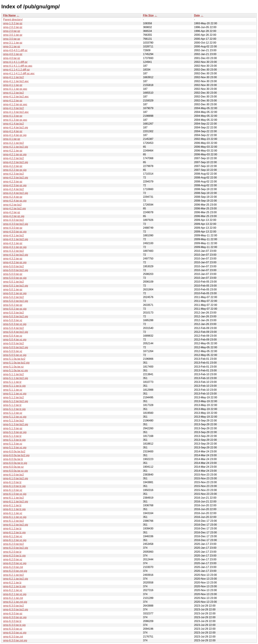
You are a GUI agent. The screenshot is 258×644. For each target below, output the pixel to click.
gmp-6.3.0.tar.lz (12, 621)
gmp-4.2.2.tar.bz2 (14, 158)
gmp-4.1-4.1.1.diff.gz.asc (18, 66)
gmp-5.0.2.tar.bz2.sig (16, 301)
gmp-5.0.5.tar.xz (13, 351)
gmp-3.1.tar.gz (12, 46)
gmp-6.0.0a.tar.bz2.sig (16, 455)
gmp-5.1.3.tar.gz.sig (15, 432)
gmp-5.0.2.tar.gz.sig (15, 309)
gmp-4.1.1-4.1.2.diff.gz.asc (19, 73)
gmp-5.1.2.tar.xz (13, 413)
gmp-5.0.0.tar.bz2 (14, 266)
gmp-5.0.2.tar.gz (13, 305)
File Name (9, 15)
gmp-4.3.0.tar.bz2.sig (16, 224)
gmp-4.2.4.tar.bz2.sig (16, 193)
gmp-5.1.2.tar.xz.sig (15, 417)
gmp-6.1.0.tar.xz (13, 490)
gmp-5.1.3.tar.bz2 (14, 421)
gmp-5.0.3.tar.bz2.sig (16, 316)
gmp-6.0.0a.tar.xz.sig (16, 471)
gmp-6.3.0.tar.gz (13, 613)
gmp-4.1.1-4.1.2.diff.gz (16, 70)
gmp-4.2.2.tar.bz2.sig (16, 162)
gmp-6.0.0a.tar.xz (13, 467)
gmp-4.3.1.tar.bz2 (14, 235)
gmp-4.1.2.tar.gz (13, 101)
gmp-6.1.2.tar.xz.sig (15, 540)
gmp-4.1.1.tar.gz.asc (15, 89)
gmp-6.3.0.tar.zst (13, 637)
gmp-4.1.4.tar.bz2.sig (16, 127)
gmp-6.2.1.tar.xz (13, 590)
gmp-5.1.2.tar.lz (12, 405)
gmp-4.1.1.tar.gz (13, 85)
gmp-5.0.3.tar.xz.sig (15, 324)
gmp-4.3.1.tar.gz (13, 243)
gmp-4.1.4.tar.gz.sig (15, 135)
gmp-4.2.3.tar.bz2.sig (16, 178)
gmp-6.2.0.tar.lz (12, 552)
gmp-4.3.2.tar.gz (13, 259)
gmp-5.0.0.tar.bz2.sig (16, 270)
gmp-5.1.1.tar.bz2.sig (16, 378)
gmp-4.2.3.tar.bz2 (14, 174)
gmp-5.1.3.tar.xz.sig (15, 447)
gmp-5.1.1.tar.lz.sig (14, 386)
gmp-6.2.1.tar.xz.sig (15, 594)
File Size (148, 15)
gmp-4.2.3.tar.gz (13, 182)
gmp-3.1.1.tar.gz (13, 43)
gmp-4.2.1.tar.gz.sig (15, 154)
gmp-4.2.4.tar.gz (13, 197)
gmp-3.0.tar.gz (12, 39)
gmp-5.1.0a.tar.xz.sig (16, 370)
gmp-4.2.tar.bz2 (12, 205)
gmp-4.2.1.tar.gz (13, 151)
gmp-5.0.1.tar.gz (13, 289)
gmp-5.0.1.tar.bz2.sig (16, 286)
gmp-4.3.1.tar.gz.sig (15, 247)
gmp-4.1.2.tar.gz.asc (15, 104)
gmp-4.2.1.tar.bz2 (14, 143)
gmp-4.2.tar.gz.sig (14, 216)
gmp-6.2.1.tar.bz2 (14, 575)
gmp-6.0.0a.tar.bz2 (14, 451)
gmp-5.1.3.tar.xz (13, 444)
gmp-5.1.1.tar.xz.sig (15, 394)
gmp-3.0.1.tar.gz (13, 35)
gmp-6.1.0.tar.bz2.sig (16, 478)
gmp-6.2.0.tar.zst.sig (15, 571)
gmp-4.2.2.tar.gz (13, 166)
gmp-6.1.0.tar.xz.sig (15, 494)
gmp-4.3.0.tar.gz (13, 228)
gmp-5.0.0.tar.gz (13, 274)
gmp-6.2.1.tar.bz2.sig (16, 579)
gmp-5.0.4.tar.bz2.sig (16, 332)
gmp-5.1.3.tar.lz (12, 436)
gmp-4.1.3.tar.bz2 (14, 108)
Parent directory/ (13, 20)
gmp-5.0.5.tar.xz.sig (15, 355)
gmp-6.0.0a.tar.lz (13, 459)
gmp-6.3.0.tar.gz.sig (15, 617)
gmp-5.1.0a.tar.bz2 (14, 359)
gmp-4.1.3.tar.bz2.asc (16, 112)
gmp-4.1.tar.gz (12, 139)
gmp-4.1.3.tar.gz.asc (15, 120)
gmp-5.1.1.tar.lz (12, 382)
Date (197, 15)
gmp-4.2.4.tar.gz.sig (15, 201)
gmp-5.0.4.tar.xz (13, 336)
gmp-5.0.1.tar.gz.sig (15, 293)
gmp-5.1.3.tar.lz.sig (14, 440)
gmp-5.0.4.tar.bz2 (14, 328)
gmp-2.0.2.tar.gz (13, 27)
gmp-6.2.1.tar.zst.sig (15, 602)
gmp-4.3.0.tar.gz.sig (15, 232)
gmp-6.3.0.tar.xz (13, 629)
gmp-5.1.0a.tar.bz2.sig (16, 363)
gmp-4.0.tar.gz (12, 58)
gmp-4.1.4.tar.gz (13, 131)
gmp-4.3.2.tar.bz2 (14, 251)
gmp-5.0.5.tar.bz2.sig (16, 347)
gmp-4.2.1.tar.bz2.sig (16, 147)
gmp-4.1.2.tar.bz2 (14, 93)
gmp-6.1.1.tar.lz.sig (14, 509)
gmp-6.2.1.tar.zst (13, 598)
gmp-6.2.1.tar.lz (12, 583)
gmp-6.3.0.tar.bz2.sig (16, 609)
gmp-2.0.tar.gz (12, 31)
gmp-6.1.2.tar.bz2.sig (16, 525)
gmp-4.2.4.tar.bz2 (14, 189)
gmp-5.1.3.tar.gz (13, 428)
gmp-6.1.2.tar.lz (12, 528)
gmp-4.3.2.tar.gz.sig (15, 262)
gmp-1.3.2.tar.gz (13, 23)
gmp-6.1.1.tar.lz (12, 505)
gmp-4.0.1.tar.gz (13, 54)
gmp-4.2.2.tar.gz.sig (15, 170)
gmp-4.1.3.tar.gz (13, 116)
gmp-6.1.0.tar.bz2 (14, 475)
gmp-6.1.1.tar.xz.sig (15, 517)
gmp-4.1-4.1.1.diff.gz (15, 62)
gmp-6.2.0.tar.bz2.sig (16, 548)
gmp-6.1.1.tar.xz (13, 513)
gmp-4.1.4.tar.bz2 (14, 124)
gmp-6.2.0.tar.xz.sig (15, 563)
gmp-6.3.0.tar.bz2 (14, 606)
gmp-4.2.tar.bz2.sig (14, 208)
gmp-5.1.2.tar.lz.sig (14, 409)
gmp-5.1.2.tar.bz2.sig (16, 401)
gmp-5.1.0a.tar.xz (13, 367)
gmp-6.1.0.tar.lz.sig (14, 486)
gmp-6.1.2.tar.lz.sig (14, 532)
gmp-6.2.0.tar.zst (13, 567)
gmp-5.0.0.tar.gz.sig (15, 278)
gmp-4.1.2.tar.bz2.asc (16, 97)
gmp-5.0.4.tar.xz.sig (15, 340)
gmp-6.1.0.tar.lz (12, 482)
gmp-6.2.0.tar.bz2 (14, 544)
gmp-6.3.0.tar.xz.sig (15, 633)
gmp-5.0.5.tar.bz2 (14, 343)
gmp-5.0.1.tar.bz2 (14, 282)
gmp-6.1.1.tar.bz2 (14, 498)
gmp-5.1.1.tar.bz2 (14, 374)
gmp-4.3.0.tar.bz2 (14, 220)
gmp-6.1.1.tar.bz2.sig (16, 502)
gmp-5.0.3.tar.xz (13, 320)
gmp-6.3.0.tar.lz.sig (14, 625)
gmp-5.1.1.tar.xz (13, 390)
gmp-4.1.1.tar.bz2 (14, 77)
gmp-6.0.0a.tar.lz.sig (15, 463)
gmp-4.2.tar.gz (12, 212)
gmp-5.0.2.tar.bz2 (14, 297)
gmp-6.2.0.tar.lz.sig (14, 556)
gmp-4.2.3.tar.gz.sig (15, 185)
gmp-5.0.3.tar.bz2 (14, 313)
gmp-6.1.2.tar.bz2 (14, 521)
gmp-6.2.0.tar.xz (13, 559)
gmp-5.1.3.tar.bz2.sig (16, 424)
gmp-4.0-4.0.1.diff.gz (15, 50)
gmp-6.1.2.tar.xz (13, 536)
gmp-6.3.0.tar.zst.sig (15, 640)
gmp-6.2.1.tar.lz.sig (14, 586)
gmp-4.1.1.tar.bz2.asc (16, 81)
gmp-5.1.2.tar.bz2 (14, 397)
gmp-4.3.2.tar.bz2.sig (16, 255)
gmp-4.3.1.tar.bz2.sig (16, 239)
